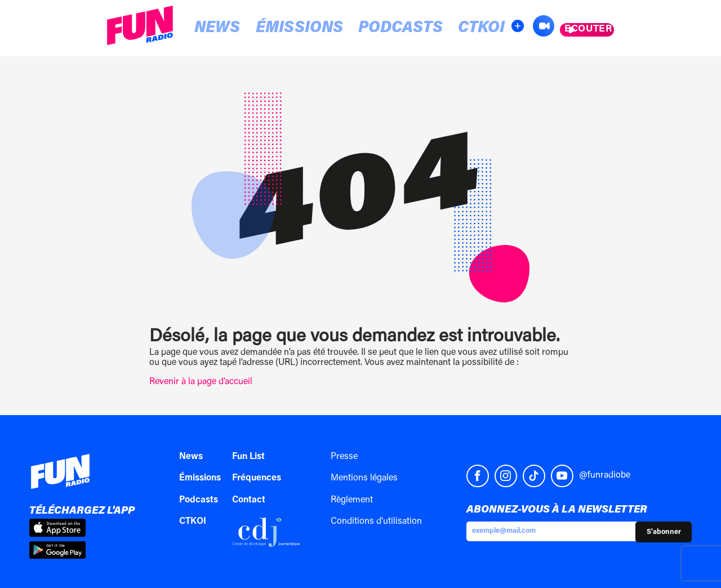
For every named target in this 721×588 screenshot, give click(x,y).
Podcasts (346, 29)
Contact (249, 500)
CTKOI (408, 29)
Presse (344, 457)
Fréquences (257, 478)
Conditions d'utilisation (376, 522)
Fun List (248, 457)
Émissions (268, 29)
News (205, 29)
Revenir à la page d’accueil (201, 382)
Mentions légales (364, 478)
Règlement (352, 500)
